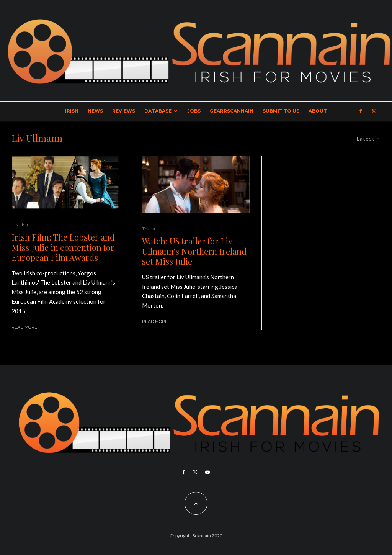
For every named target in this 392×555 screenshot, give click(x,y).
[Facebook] (361, 111)
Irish (72, 111)
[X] (374, 111)
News (95, 111)
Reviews (124, 111)
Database (158, 111)
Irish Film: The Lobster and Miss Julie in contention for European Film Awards (63, 247)
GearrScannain (232, 111)
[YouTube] (207, 472)
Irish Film (22, 224)
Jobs (194, 111)
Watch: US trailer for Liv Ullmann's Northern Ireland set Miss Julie (194, 251)
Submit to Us (281, 111)
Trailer (149, 228)
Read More (24, 327)
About (318, 111)
